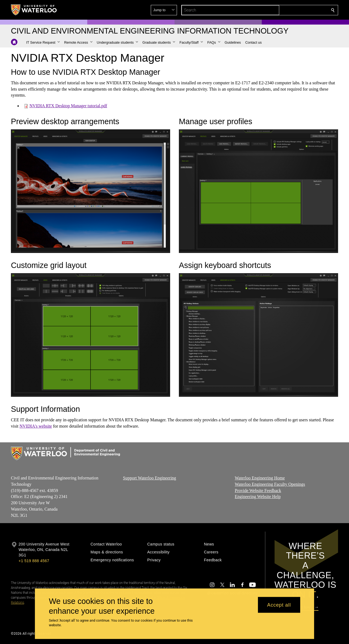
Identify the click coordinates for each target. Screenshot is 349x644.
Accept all (279, 605)
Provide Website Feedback (258, 491)
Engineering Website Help (258, 497)
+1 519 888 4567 (34, 561)
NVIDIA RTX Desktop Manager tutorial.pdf (68, 106)
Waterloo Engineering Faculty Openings (270, 484)
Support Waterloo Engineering (150, 478)
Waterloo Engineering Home (260, 478)
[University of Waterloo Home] (34, 10)
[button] (293, 10)
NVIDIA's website (36, 426)
